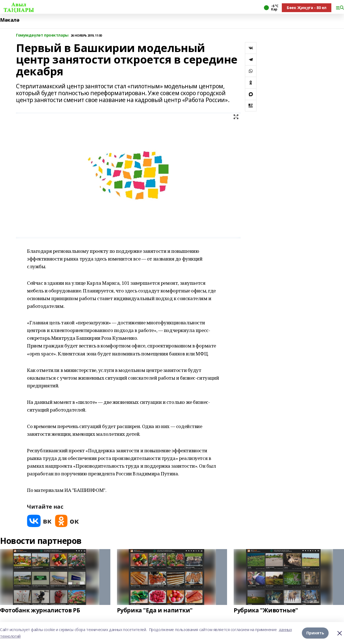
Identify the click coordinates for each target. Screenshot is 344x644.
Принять (315, 633)
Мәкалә (10, 20)
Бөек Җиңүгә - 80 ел (307, 8)
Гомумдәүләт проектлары (42, 35)
